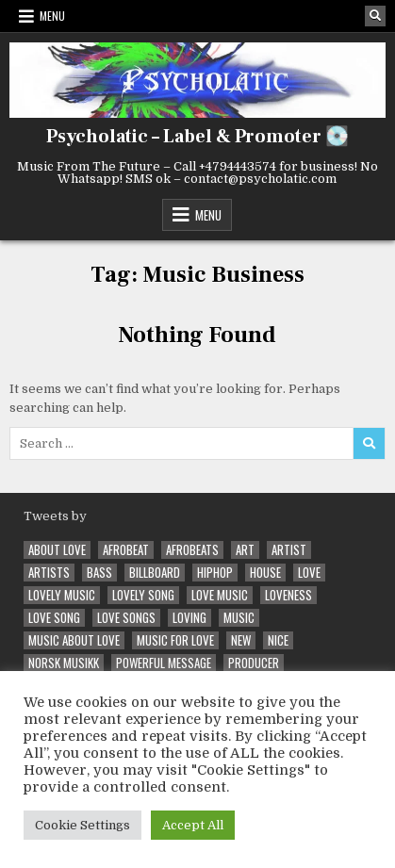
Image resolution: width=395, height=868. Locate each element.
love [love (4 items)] (309, 573)
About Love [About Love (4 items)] (57, 550)
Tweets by (55, 516)
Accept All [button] (193, 825)
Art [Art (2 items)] (245, 550)
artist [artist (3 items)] (289, 550)
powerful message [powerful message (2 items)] (164, 663)
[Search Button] (375, 16)
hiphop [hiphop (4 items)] (215, 573)
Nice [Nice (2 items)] (278, 640)
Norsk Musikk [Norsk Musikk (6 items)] (64, 663)
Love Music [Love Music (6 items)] (220, 595)
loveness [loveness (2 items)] (288, 595)
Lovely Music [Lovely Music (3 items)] (62, 595)
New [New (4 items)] (241, 640)
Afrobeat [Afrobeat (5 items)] (126, 550)
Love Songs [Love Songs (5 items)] (126, 618)
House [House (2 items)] (265, 573)
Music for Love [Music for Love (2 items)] (175, 640)
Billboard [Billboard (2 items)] (155, 573)
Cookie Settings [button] (82, 825)
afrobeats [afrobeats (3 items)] (192, 550)
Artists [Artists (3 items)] (49, 573)
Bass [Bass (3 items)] (99, 573)
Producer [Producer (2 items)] (254, 663)
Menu (52, 16)
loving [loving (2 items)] (189, 618)
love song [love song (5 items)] (54, 618)
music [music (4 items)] (239, 618)
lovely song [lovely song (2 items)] (143, 595)
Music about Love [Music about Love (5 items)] (74, 640)
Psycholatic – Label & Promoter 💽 (197, 137)
